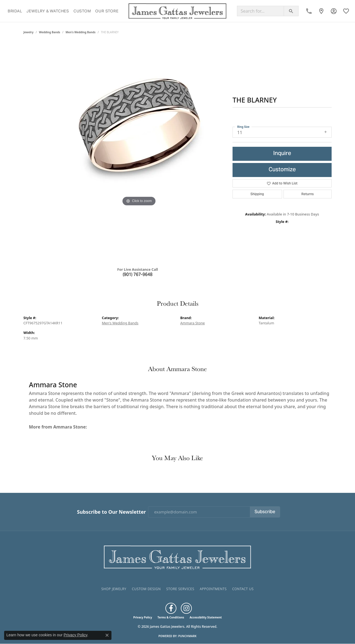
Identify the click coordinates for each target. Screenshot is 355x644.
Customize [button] (282, 170)
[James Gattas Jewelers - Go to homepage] (177, 557)
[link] (309, 11)
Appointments (213, 589)
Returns (308, 194)
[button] (334, 11)
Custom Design (146, 589)
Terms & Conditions (171, 617)
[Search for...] (260, 11)
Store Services (180, 589)
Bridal (15, 11)
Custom (82, 11)
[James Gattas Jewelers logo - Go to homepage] (178, 11)
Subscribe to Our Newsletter (111, 512)
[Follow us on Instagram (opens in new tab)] (186, 608)
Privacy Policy (143, 617)
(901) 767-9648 (138, 275)
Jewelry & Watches (48, 11)
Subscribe (265, 512)
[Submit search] (291, 11)
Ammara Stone (192, 323)
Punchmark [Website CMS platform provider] (188, 636)
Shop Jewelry (114, 589)
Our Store (107, 11)
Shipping (257, 194)
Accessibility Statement (206, 617)
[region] (139, 153)
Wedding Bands (50, 32)
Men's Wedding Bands (80, 32)
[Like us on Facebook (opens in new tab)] (171, 608)
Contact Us (243, 589)
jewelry (28, 32)
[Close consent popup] (107, 635)
